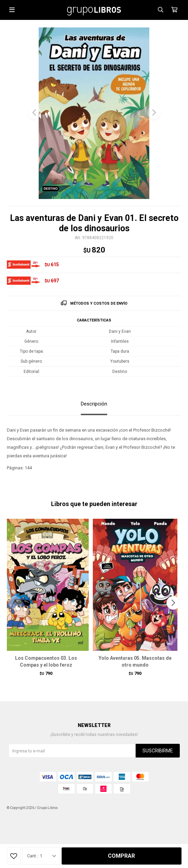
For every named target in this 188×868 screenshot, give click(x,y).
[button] (154, 113)
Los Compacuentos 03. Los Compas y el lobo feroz (46, 661)
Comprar (121, 856)
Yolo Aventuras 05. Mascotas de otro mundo (135, 661)
